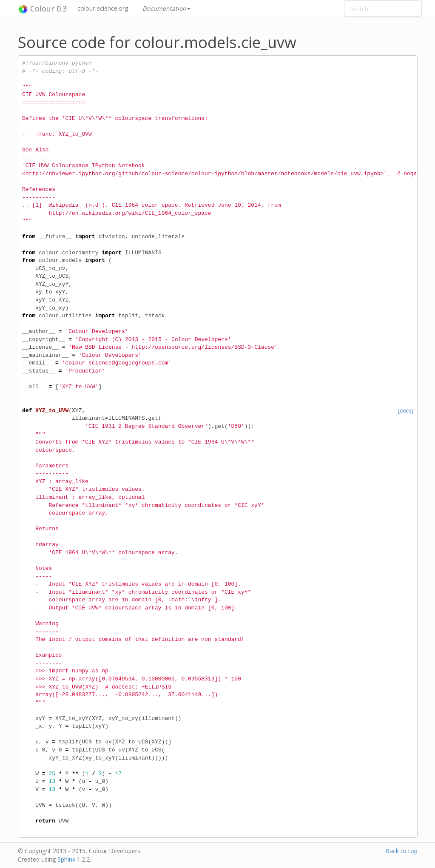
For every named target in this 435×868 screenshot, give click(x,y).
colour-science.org (103, 8)
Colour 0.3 (42, 9)
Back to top (401, 851)
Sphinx (66, 859)
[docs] (405, 411)
